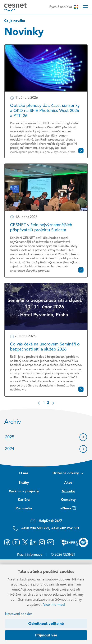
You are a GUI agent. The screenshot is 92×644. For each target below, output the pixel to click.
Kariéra (24, 500)
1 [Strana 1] (44, 403)
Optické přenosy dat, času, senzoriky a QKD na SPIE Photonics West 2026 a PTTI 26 (45, 111)
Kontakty (68, 500)
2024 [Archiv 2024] (10, 449)
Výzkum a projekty (24, 491)
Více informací (54, 605)
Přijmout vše (46, 635)
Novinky (68, 491)
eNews (68, 509)
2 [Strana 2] (48, 403)
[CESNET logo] (15, 7)
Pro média (24, 509)
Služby (24, 483)
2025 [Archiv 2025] (10, 437)
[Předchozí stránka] (39, 403)
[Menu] (85, 7)
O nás (24, 473)
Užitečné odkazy (68, 474)
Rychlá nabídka (63, 7)
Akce (68, 483)
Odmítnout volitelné (46, 624)
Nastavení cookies (19, 614)
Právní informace (30, 555)
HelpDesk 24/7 (46, 521)
